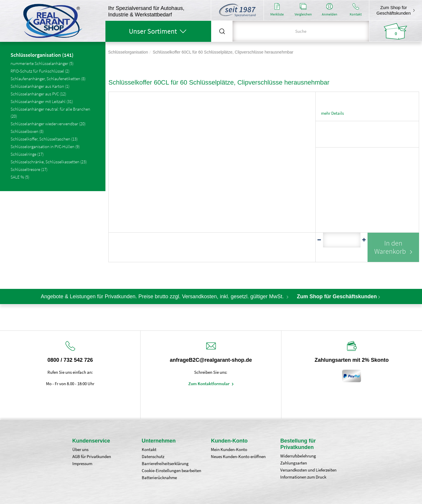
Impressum (82, 463)
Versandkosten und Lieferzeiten (308, 470)
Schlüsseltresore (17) (29, 169)
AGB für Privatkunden (92, 456)
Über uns (80, 449)
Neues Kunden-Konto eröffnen (238, 456)
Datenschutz (153, 456)
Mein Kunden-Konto (229, 449)
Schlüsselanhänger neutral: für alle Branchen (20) (50, 113)
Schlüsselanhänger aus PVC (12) (38, 94)
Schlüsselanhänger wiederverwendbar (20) (48, 124)
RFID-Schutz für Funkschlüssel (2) (40, 71)
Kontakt (149, 449)
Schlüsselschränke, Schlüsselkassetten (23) (49, 162)
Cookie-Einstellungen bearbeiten (171, 470)
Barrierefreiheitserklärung (165, 463)
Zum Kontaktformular (209, 384)
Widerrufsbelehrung (298, 456)
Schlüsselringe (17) (27, 154)
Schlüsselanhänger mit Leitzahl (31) (42, 101)
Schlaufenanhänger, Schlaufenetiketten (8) (48, 79)
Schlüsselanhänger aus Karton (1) (40, 86)
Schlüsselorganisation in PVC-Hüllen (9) (45, 146)
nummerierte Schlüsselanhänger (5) (42, 63)
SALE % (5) (20, 177)
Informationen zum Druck (303, 477)
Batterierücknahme (159, 478)
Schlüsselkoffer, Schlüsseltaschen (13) (44, 139)
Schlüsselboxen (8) (27, 131)
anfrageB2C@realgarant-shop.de (211, 360)
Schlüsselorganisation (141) (42, 55)
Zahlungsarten (294, 463)
